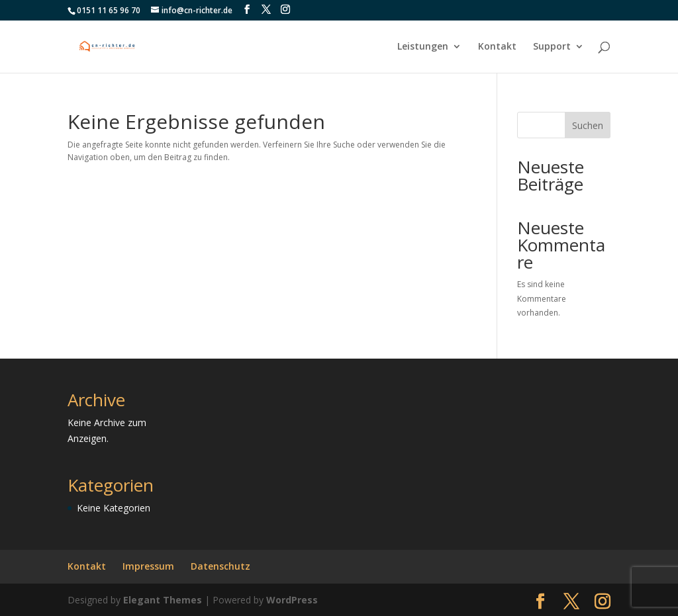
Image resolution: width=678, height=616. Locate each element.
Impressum (148, 566)
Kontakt (497, 47)
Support (552, 47)
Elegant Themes (163, 600)
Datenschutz (220, 566)
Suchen (588, 125)
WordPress (292, 600)
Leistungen (423, 47)
